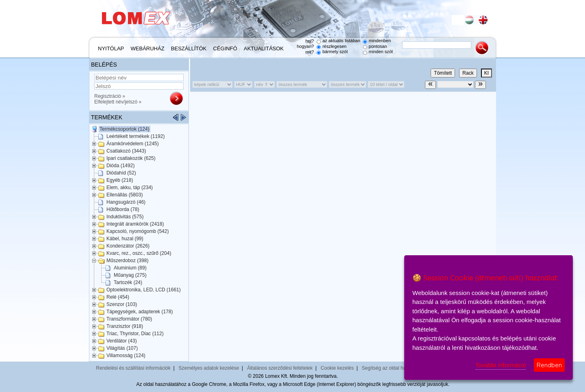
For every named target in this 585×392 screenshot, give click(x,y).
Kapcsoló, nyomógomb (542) (138, 231)
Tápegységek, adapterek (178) (140, 312)
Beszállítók (189, 48)
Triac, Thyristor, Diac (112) (135, 334)
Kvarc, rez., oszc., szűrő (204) (139, 253)
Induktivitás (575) (125, 217)
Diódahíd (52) (121, 173)
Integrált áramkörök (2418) (135, 224)
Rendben (549, 365)
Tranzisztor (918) (125, 326)
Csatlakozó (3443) (126, 151)
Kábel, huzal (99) (125, 239)
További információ (501, 365)
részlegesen (335, 46)
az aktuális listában (341, 41)
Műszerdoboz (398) (127, 261)
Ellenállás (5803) (125, 195)
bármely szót (335, 52)
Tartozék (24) (128, 282)
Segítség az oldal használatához (397, 368)
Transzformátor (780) (129, 319)
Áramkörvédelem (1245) (133, 144)
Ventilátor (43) (122, 341)
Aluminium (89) (130, 268)
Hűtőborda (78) (123, 209)
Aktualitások (264, 48)
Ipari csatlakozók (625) (131, 158)
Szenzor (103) (122, 304)
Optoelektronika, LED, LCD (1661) (144, 290)
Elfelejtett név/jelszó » (118, 102)
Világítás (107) (122, 348)
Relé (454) (118, 297)
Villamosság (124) (126, 355)
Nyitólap (111, 48)
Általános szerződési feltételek (280, 368)
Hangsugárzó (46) (126, 202)
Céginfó (225, 48)
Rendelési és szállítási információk (133, 368)
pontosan (378, 46)
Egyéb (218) (120, 180)
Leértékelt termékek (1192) (135, 136)
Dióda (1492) (120, 166)
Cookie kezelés (337, 368)
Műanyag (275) (130, 275)
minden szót (381, 52)
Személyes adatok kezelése (209, 368)
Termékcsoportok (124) (125, 129)
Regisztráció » (110, 96)
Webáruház (148, 48)
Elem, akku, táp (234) (130, 187)
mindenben (380, 41)
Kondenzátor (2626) (128, 246)
